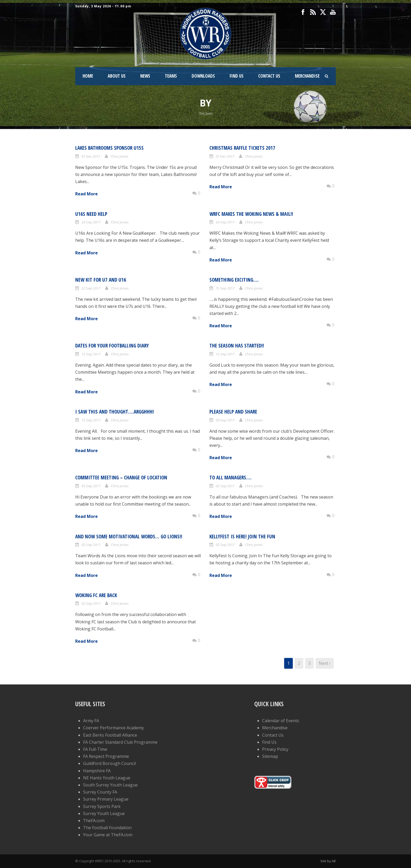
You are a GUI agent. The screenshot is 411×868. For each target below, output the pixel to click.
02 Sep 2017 (225, 486)
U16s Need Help (91, 214)
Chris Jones (120, 156)
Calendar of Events (281, 721)
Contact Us (269, 76)
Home (88, 76)
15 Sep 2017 (225, 288)
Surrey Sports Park (102, 806)
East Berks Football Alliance (110, 735)
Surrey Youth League (104, 813)
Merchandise (307, 76)
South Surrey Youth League (110, 785)
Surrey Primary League (106, 799)
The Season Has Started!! (237, 346)
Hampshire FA (97, 771)
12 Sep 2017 (91, 354)
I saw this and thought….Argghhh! (115, 412)
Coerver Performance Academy (113, 728)
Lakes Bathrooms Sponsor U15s (109, 148)
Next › (325, 663)
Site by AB (328, 861)
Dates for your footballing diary (112, 346)
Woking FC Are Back (96, 595)
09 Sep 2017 (225, 420)
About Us (117, 76)
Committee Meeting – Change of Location (121, 478)
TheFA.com (94, 821)
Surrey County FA (100, 792)
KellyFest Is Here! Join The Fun (242, 537)
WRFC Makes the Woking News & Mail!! (251, 214)
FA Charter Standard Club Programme (120, 742)
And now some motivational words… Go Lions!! (129, 537)
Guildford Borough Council (109, 763)
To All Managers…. (231, 478)
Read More (86, 194)
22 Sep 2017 (91, 288)
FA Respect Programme (106, 756)
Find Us (237, 76)
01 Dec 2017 (91, 156)
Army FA (91, 721)
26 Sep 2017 (91, 222)
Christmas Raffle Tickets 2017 (242, 148)
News (145, 76)
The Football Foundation (107, 828)
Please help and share (233, 412)
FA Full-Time (95, 749)
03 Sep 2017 (91, 486)
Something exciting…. (234, 280)
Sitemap (270, 756)
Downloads (203, 76)
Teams (171, 76)
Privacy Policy (275, 749)
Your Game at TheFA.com (108, 835)
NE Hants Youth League (107, 778)
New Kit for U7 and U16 (101, 280)
